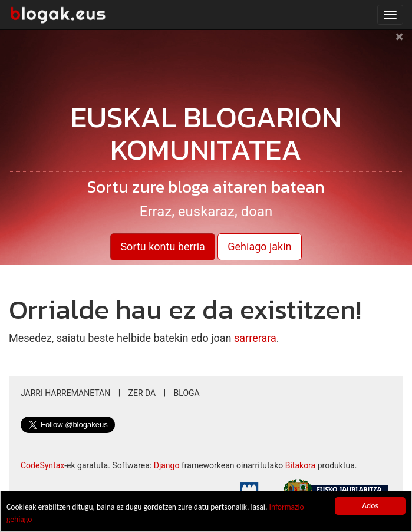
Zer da (142, 393)
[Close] (399, 42)
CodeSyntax (42, 465)
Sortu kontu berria (162, 247)
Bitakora (301, 465)
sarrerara (255, 338)
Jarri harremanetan (65, 393)
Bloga (187, 393)
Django (167, 465)
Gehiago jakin (259, 247)
